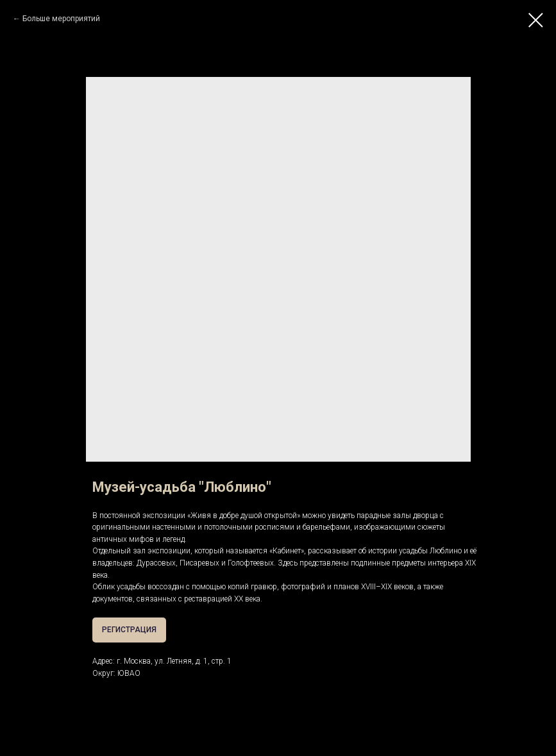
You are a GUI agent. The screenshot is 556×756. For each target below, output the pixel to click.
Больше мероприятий (61, 19)
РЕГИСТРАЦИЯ (129, 630)
